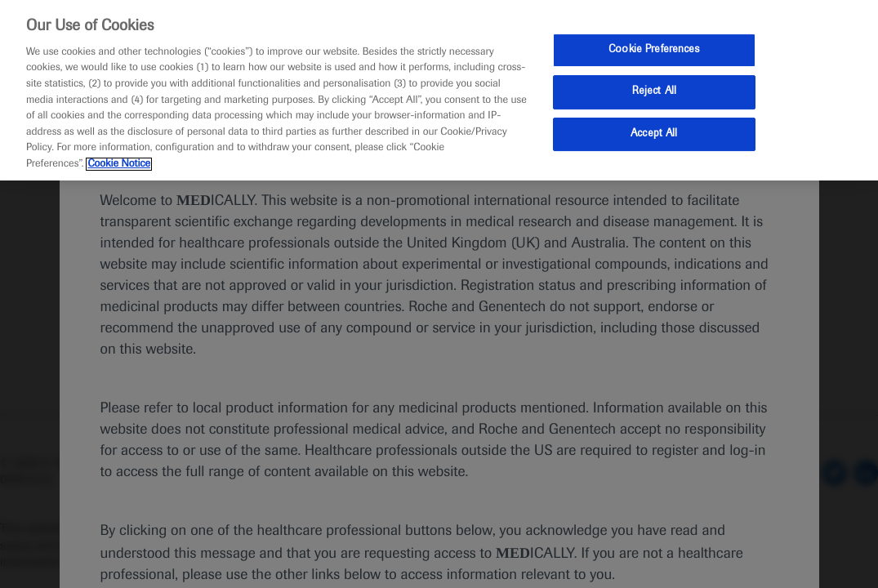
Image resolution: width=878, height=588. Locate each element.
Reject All (654, 91)
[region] (439, 90)
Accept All (654, 134)
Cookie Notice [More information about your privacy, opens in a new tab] (119, 164)
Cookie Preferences (654, 50)
